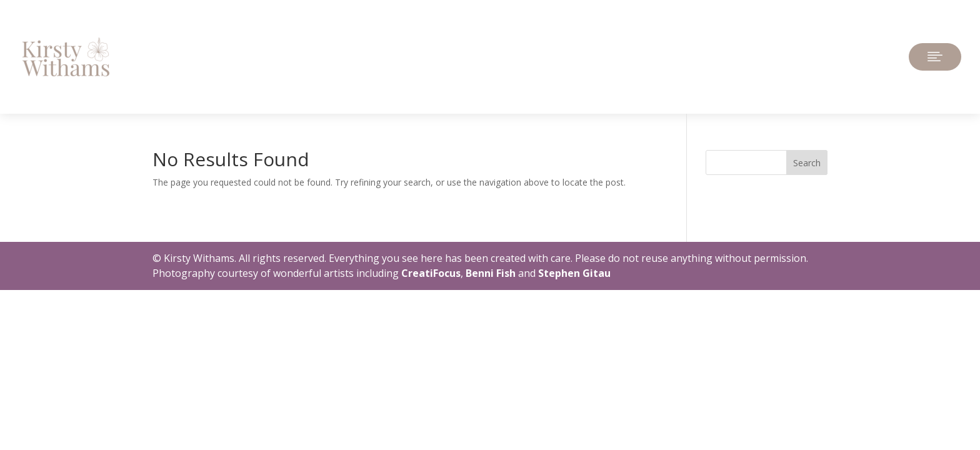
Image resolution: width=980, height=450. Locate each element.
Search (807, 163)
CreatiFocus (431, 273)
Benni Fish (491, 273)
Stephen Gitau (574, 273)
